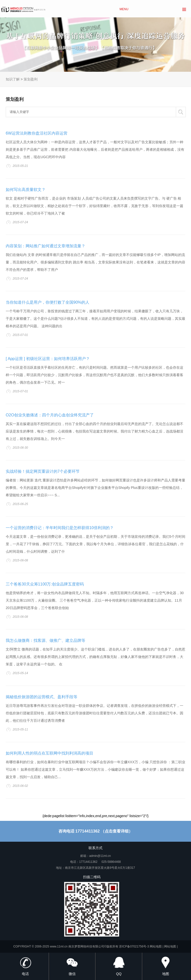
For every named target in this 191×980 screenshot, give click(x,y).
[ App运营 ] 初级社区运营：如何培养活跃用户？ (48, 359)
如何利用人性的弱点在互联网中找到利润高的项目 (49, 753)
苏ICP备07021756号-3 (134, 946)
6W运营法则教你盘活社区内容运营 (37, 133)
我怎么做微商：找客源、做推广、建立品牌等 (46, 640)
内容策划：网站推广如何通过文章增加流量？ (46, 246)
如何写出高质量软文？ (26, 190)
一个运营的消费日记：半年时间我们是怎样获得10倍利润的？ (60, 528)
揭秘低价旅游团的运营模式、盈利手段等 (42, 697)
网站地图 (156, 946)
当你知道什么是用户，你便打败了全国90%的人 (48, 302)
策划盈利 (31, 79)
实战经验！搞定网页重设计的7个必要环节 (43, 471)
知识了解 (13, 79)
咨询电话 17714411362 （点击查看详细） (96, 831)
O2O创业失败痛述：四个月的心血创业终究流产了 (50, 415)
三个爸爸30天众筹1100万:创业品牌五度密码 (45, 584)
